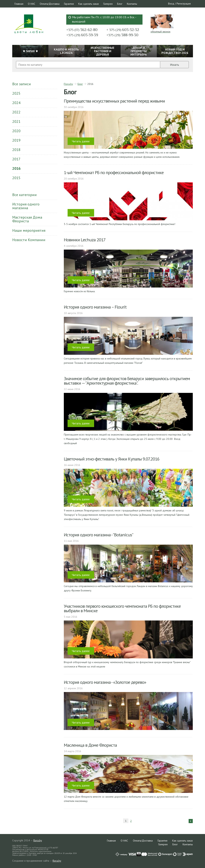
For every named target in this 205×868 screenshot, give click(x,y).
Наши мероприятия (29, 230)
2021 (16, 122)
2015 (16, 178)
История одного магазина (26, 206)
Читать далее (81, 141)
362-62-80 (82, 30)
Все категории (24, 195)
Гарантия (69, 4)
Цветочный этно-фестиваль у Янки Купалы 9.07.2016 (112, 459)
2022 (16, 112)
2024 (16, 103)
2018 (16, 150)
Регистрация (184, 4)
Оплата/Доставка (50, 4)
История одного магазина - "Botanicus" (99, 535)
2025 (16, 93)
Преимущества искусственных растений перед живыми (114, 101)
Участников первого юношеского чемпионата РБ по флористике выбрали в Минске (122, 608)
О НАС (32, 4)
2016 (16, 168)
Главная (19, 4)
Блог (120, 4)
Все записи (22, 84)
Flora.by (68, 84)
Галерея (108, 4)
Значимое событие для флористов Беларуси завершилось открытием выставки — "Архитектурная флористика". (127, 381)
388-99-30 (122, 35)
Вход (171, 4)
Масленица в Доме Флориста (90, 745)
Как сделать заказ (89, 4)
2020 (16, 131)
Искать (175, 65)
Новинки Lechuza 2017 (85, 240)
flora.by (38, 840)
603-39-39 (82, 35)
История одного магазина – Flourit (95, 307)
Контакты (132, 4)
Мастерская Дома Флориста (27, 219)
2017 (16, 159)
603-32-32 (123, 30)
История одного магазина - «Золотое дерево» (105, 682)
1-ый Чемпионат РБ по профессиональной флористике (114, 172)
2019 (16, 140)
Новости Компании (29, 240)
